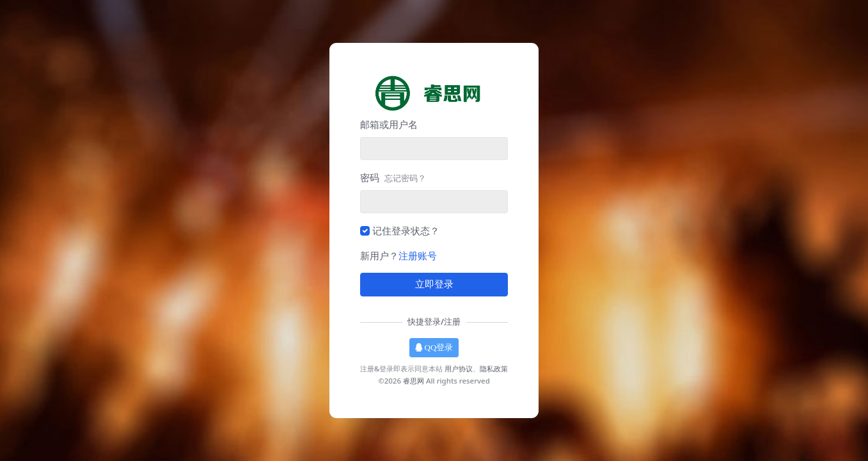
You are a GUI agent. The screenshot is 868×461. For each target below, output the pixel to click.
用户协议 (459, 368)
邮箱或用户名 (389, 124)
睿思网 (414, 381)
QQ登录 (434, 347)
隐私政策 (494, 368)
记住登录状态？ (406, 230)
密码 (393, 177)
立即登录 (434, 284)
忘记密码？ (405, 178)
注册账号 (418, 255)
